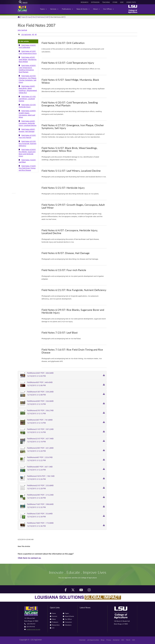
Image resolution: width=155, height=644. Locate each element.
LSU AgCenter (26, 34)
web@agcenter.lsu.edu (33, 629)
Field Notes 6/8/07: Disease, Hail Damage (27, 130)
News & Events (83, 9)
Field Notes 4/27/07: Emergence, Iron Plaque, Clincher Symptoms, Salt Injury (28, 79)
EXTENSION (95, 2)
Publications (67, 9)
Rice (34, 17)
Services (54, 9)
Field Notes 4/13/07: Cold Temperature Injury (28, 52)
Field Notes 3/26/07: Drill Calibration (27, 46)
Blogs (103, 640)
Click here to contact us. (30, 558)
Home (53, 613)
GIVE (122, 2)
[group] (14, 193)
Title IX (128, 640)
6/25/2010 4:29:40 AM (26, 539)
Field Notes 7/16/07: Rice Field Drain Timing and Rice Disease (27, 168)
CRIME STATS (131, 2)
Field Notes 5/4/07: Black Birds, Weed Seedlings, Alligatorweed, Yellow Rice (28, 89)
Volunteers (67, 625)
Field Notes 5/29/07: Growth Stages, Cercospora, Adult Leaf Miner (27, 114)
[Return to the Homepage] (19, 17)
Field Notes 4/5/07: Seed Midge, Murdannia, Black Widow (28, 59)
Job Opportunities (93, 640)
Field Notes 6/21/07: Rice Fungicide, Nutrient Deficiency (28, 143)
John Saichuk (22, 30)
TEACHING (106, 2)
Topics (43, 9)
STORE (115, 2)
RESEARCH (84, 2)
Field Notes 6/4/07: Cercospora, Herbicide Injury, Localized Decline (28, 123)
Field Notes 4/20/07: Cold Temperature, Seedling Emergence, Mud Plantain (27, 69)
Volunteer (82, 640)
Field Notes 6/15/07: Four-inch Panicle (27, 136)
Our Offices (108, 9)
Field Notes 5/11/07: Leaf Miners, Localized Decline (27, 99)
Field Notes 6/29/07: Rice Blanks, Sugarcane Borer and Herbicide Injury (27, 153)
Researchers (55, 625)
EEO (123, 640)
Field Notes (41, 17)
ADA (134, 640)
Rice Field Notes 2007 (57, 17)
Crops (29, 17)
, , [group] (27, 34)
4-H (52, 628)
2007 (47, 17)
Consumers (67, 622)
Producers (54, 622)
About (96, 9)
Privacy (109, 640)
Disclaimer (116, 640)
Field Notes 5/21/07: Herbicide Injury (27, 106)
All (33, 34)
